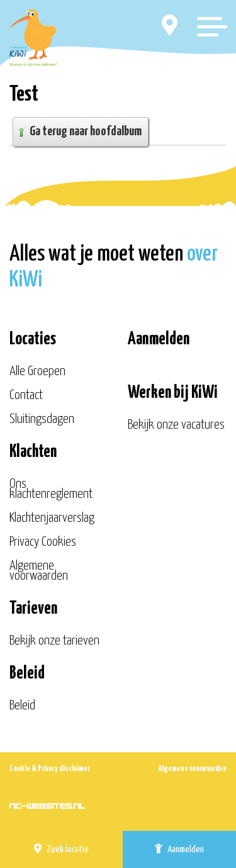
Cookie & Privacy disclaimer (50, 769)
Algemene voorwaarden (39, 571)
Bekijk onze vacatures (176, 425)
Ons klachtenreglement (51, 489)
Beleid (22, 706)
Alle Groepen (37, 371)
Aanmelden (179, 849)
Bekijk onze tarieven (54, 641)
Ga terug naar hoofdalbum (79, 132)
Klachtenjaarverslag (52, 518)
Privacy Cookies (43, 542)
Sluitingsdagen (42, 419)
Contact (26, 395)
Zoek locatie (61, 849)
